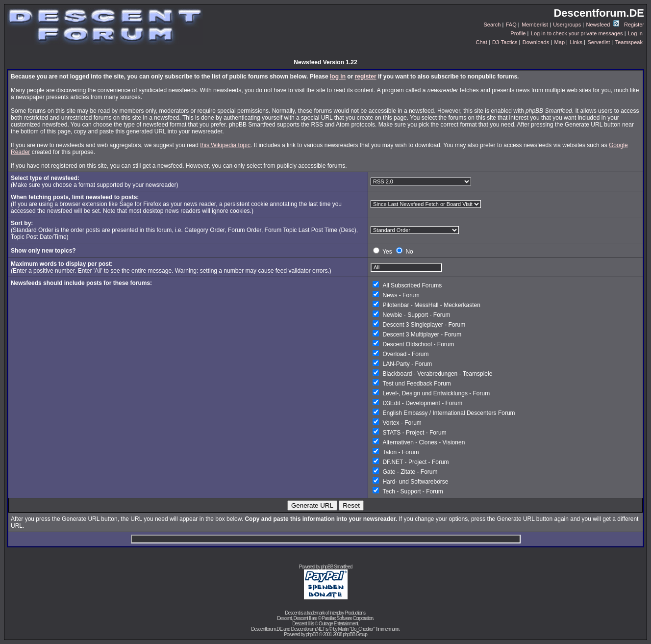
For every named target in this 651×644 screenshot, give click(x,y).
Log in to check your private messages (577, 33)
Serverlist (599, 42)
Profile (518, 33)
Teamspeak (629, 42)
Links (576, 42)
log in (338, 77)
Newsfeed (603, 25)
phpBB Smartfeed (336, 567)
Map (560, 42)
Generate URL (312, 505)
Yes (387, 252)
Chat (481, 42)
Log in (635, 33)
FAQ (511, 25)
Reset (351, 505)
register (366, 77)
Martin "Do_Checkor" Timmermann (369, 629)
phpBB (312, 634)
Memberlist (535, 25)
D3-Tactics (505, 42)
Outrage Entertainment (338, 624)
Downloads (536, 42)
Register (634, 25)
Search (492, 25)
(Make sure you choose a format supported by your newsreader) (95, 181)
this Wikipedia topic (225, 145)
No (409, 252)
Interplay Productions (347, 613)
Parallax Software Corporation (348, 618)
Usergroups (567, 25)
